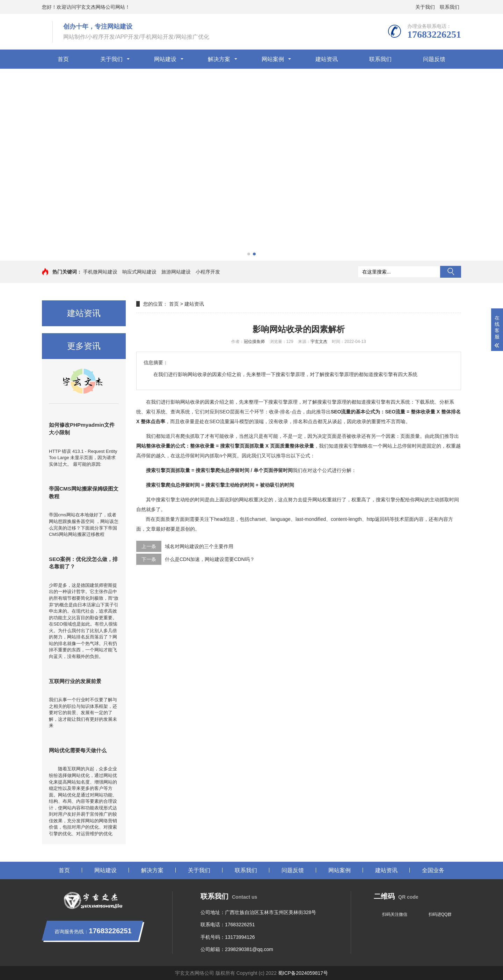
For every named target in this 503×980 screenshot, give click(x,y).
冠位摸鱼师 (254, 342)
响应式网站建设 (139, 272)
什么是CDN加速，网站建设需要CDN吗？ (210, 559)
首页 (63, 59)
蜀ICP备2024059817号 (303, 973)
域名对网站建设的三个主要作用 (199, 546)
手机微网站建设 (100, 272)
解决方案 (219, 59)
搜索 (451, 272)
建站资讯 (327, 59)
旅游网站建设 (176, 272)
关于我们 (425, 7)
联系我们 (450, 7)
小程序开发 (208, 272)
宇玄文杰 (319, 342)
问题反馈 (434, 59)
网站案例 (273, 59)
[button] (249, 254)
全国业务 (433, 870)
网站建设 (165, 59)
